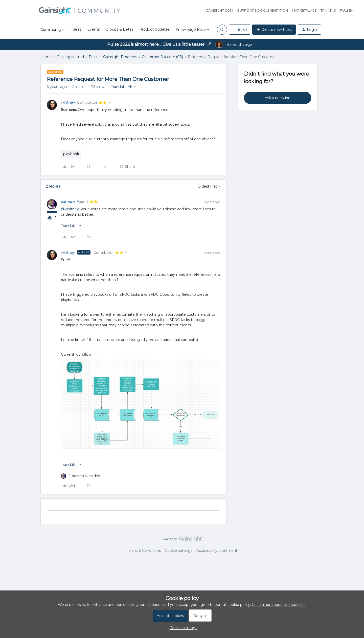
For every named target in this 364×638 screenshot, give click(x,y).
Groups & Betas (119, 29)
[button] (240, 30)
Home (46, 57)
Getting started (70, 57)
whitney (68, 102)
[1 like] (80, 476)
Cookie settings (179, 551)
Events (93, 29)
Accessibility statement (217, 551)
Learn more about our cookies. (279, 605)
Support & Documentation (263, 10)
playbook (71, 154)
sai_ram (68, 202)
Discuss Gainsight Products (113, 57)
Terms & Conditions (144, 551)
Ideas (76, 29)
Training (328, 10)
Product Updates (154, 29)
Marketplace (304, 10)
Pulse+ (346, 10)
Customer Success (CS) (162, 57)
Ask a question (278, 98)
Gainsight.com (219, 10)
